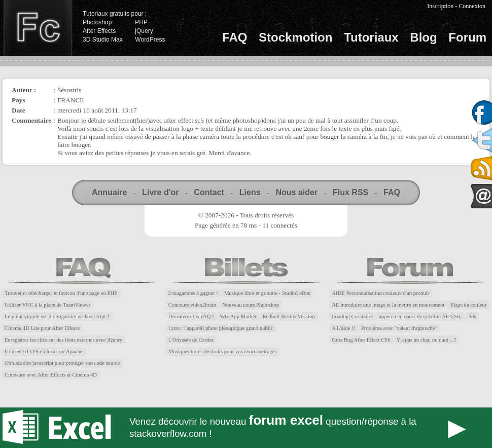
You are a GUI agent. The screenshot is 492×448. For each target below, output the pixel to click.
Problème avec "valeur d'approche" (399, 328)
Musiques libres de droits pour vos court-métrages (223, 351)
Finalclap (38, 28)
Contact (209, 192)
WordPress (150, 40)
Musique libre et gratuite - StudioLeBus (267, 293)
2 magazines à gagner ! (193, 293)
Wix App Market (238, 316)
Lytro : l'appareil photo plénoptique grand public (221, 328)
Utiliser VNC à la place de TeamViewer (47, 305)
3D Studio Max (103, 40)
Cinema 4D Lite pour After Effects (42, 328)
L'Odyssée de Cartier (191, 340)
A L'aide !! (343, 328)
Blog (423, 37)
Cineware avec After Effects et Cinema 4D (51, 375)
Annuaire (109, 192)
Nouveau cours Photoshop (251, 305)
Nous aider (296, 192)
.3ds (471, 316)
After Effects (99, 31)
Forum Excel (246, 428)
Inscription (440, 6)
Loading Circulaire (352, 316)
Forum (467, 37)
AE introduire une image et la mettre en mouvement (388, 305)
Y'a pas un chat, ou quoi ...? (427, 340)
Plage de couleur (468, 305)
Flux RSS (350, 192)
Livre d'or (160, 192)
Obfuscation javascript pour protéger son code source (62, 363)
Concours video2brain (192, 305)
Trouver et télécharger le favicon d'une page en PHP (61, 293)
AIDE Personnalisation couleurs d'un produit (380, 293)
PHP (141, 22)
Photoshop (97, 22)
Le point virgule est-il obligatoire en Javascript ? (57, 316)
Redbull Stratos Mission (289, 316)
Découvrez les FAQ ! (191, 316)
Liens (250, 192)
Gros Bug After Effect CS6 (361, 340)
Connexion (472, 6)
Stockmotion (295, 37)
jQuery (144, 31)
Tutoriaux (371, 37)
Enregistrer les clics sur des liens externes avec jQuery (63, 340)
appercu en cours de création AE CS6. (420, 316)
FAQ (235, 37)
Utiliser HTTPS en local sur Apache (44, 351)
